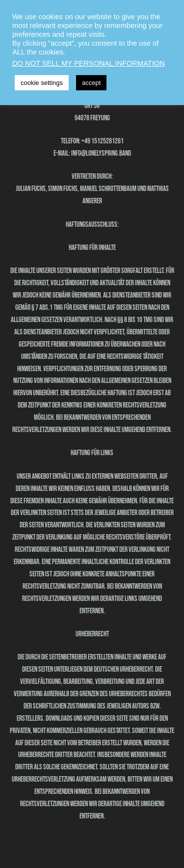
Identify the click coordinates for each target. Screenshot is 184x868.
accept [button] (91, 83)
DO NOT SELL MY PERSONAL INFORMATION (89, 63)
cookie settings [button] (42, 83)
